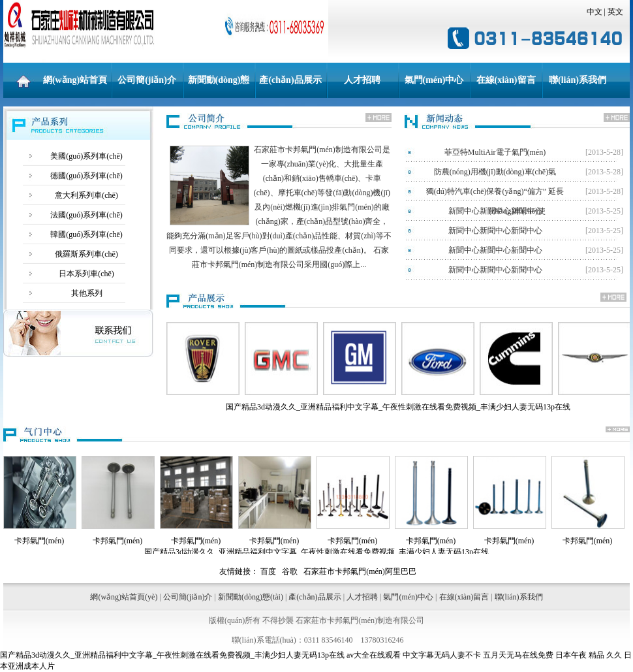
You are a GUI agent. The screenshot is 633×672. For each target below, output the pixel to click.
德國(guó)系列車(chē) (86, 176)
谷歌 (290, 571)
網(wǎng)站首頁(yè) (75, 87)
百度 (268, 571)
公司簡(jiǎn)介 (147, 80)
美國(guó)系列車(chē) (86, 156)
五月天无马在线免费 (518, 655)
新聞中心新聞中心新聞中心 (495, 211)
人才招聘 (362, 80)
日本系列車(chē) (86, 274)
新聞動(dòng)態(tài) (219, 87)
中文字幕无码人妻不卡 (442, 655)
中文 (594, 12)
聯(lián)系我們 (578, 80)
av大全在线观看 (374, 655)
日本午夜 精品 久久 (589, 655)
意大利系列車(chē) (86, 195)
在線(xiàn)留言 (506, 80)
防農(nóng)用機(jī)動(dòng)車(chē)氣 (495, 172)
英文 (615, 12)
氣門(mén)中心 (434, 80)
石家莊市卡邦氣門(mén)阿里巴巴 (360, 571)
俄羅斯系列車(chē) (86, 254)
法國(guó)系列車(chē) (86, 215)
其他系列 (87, 293)
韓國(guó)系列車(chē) (86, 234)
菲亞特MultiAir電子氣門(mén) (495, 152)
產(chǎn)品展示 (290, 80)
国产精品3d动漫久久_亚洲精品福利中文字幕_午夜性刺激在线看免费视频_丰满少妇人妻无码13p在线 (172, 655)
